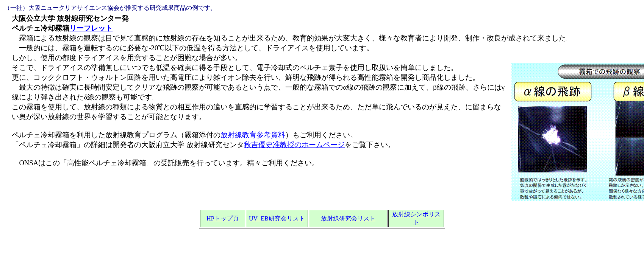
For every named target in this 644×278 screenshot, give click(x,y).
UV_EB (277, 218)
